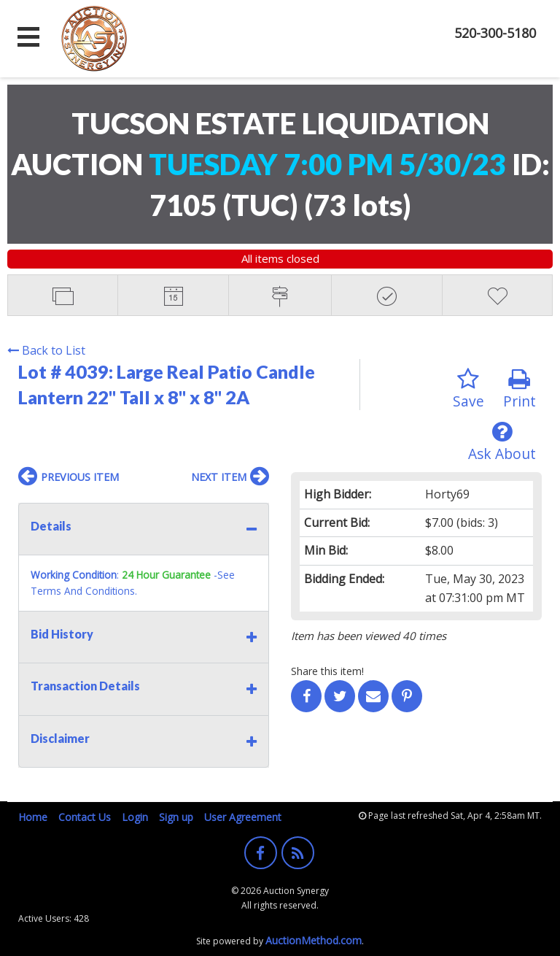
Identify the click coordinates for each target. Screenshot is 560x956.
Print (520, 389)
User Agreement (243, 817)
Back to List (46, 350)
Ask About (502, 442)
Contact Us (85, 817)
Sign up (176, 817)
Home (33, 817)
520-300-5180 (495, 33)
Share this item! (327, 671)
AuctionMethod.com (314, 940)
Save (468, 389)
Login (135, 817)
